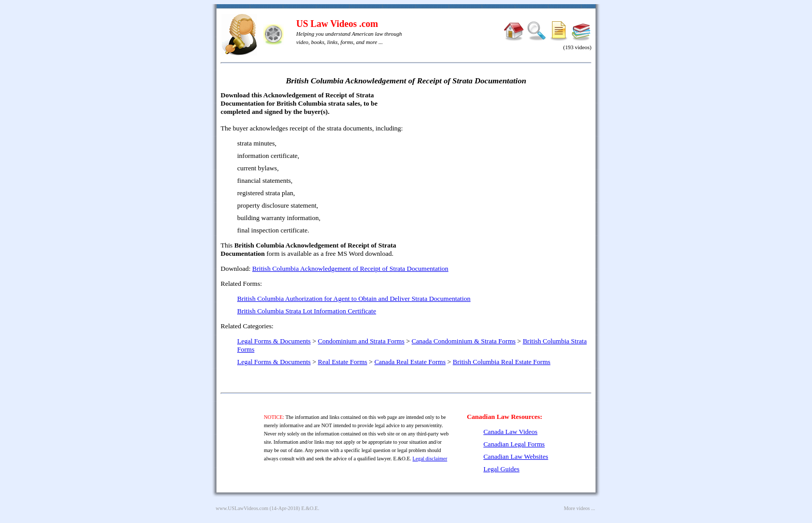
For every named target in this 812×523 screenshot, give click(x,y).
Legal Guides (501, 469)
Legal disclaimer (430, 459)
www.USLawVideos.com (242, 508)
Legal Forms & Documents (274, 341)
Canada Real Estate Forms (410, 362)
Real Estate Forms (343, 362)
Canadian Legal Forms (514, 444)
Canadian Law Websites (516, 456)
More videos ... (579, 508)
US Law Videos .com (337, 24)
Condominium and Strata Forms (361, 341)
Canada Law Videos (510, 432)
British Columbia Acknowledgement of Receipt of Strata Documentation (350, 268)
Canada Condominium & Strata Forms (464, 341)
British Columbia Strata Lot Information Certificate (307, 311)
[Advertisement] (502, 166)
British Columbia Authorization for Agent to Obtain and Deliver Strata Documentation (354, 299)
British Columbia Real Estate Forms (502, 362)
